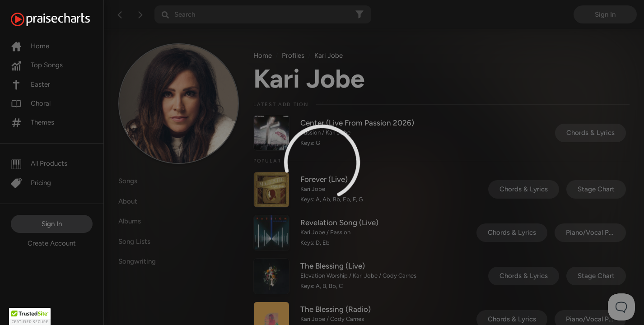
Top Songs (37, 65)
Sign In (52, 224)
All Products (39, 163)
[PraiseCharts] (62, 19)
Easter (30, 84)
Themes (33, 122)
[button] (30, 316)
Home (30, 46)
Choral (31, 103)
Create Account (52, 243)
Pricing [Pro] (31, 183)
